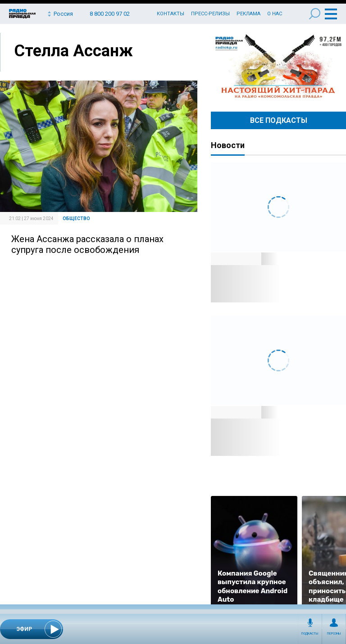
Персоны (334, 634)
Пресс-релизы (210, 14)
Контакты (171, 14)
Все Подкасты (279, 120)
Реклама (248, 14)
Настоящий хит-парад (278, 67)
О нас (275, 14)
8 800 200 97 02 (110, 14)
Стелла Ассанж (73, 51)
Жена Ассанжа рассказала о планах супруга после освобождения (87, 244)
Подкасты (310, 634)
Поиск (315, 14)
